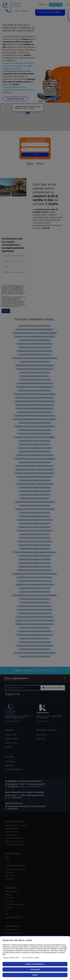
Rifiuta (35, 975)
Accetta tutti (35, 969)
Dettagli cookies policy (11, 958)
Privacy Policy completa (31, 958)
